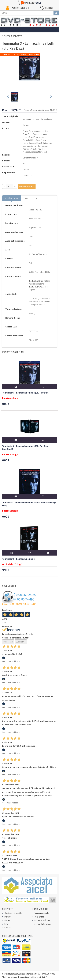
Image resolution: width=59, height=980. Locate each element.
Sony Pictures (35, 219)
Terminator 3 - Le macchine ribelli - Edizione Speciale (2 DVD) (29, 504)
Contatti (8, 928)
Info (6, 924)
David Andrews (35, 137)
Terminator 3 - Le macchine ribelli (18, 559)
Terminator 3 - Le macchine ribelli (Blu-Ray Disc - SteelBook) (26, 448)
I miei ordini (39, 917)
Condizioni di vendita (13, 913)
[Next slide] (51, 97)
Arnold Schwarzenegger (33, 131)
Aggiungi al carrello (27, 186)
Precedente (8, 642)
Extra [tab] (35, 198)
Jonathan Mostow (31, 158)
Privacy (8, 917)
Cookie (7, 920)
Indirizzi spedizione (42, 920)
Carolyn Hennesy (38, 146)
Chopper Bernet (35, 143)
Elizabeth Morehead (38, 152)
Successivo (21, 642)
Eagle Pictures (35, 227)
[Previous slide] (8, 97)
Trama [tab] (26, 198)
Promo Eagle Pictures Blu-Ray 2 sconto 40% (20, 54)
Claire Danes (33, 134)
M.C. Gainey (36, 149)
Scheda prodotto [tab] (12, 198)
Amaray (32, 313)
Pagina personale (41, 913)
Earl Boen (36, 140)
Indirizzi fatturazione (43, 924)
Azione (26, 125)
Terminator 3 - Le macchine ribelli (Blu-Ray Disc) (26, 393)
